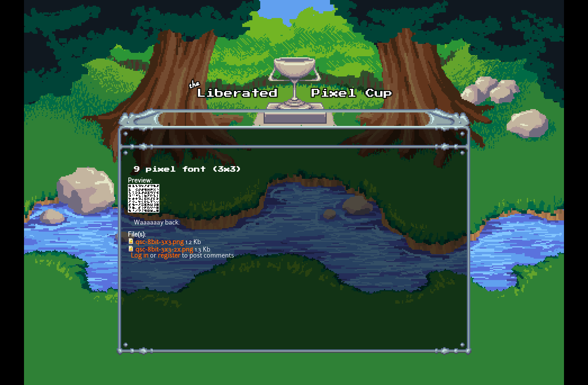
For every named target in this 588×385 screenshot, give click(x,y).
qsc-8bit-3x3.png (160, 243)
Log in (140, 256)
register (169, 256)
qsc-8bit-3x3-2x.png (164, 250)
